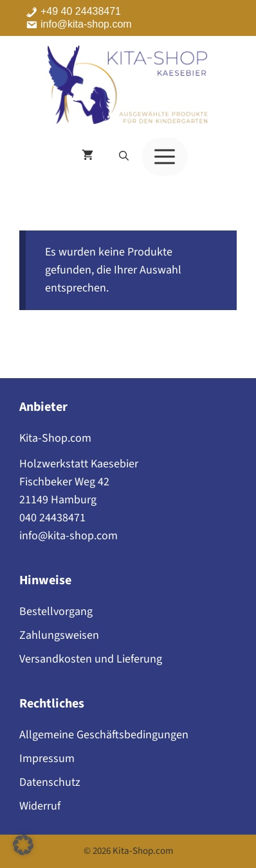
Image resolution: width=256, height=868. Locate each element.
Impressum (47, 759)
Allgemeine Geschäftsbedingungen (104, 735)
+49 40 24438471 (81, 12)
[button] (124, 157)
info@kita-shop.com (86, 24)
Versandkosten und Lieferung (91, 659)
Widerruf (40, 806)
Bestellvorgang (56, 612)
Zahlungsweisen (59, 635)
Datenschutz (50, 782)
